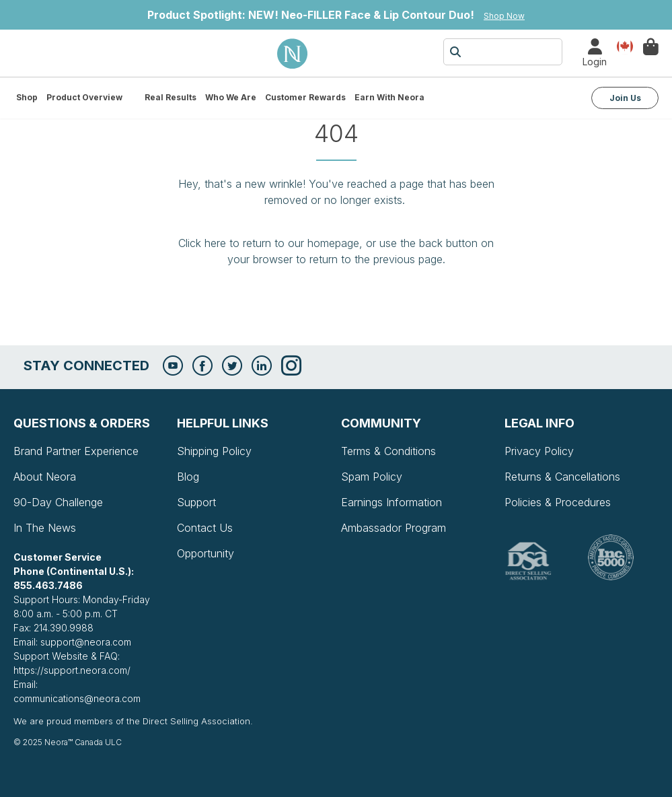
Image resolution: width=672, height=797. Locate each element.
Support (196, 502)
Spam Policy (372, 477)
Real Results (171, 97)
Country (625, 45)
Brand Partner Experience (76, 451)
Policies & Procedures (558, 502)
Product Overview (84, 97)
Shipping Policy (214, 451)
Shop (27, 97)
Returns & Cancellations (562, 477)
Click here (202, 243)
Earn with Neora (389, 97)
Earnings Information (391, 502)
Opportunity (206, 553)
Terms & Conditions (388, 451)
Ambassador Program (394, 528)
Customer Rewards (305, 97)
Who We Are (231, 97)
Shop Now (504, 16)
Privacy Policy (539, 451)
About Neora (45, 477)
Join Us (625, 98)
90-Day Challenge (58, 502)
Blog (188, 477)
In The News (45, 528)
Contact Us (205, 528)
